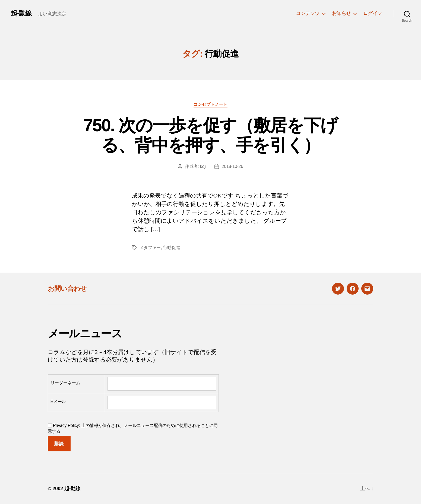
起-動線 (21, 13)
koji (203, 166)
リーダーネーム (65, 383)
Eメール (58, 402)
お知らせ (341, 13)
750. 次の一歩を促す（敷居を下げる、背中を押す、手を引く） (210, 135)
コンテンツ (308, 13)
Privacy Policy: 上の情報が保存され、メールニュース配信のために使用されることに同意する (133, 428)
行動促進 (172, 248)
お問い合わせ (67, 288)
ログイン (373, 13)
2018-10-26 (232, 166)
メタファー (150, 248)
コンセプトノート (210, 104)
